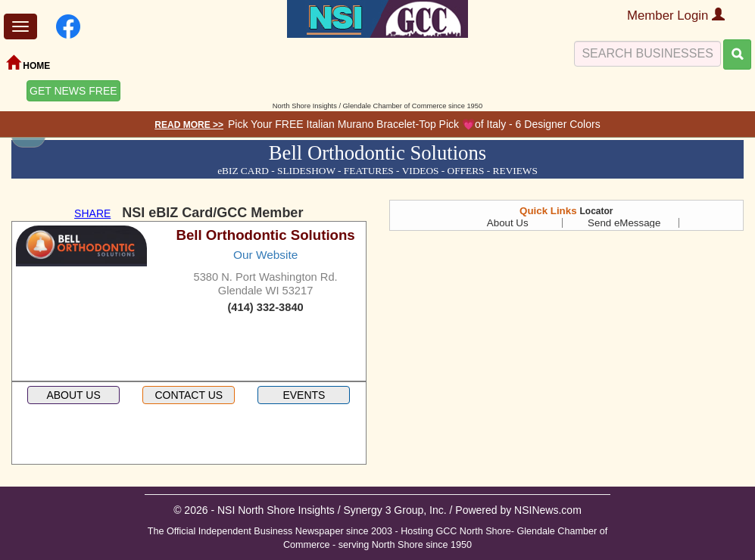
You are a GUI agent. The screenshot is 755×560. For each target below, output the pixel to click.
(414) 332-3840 (265, 307)
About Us (508, 223)
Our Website (265, 255)
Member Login (676, 16)
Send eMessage (624, 223)
